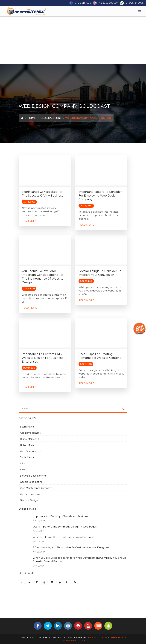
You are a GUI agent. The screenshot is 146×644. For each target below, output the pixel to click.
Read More (29, 221)
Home (32, 118)
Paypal (87, 640)
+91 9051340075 (134, 3)
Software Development (32, 476)
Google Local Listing (31, 482)
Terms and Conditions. (97, 637)
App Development (30, 433)
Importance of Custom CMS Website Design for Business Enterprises (42, 358)
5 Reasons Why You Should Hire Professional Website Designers (71, 547)
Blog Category (51, 118)
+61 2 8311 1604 (82, 3)
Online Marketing (29, 445)
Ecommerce (26, 427)
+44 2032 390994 (108, 3)
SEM (22, 470)
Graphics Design (28, 500)
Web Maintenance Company (35, 488)
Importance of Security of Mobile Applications (60, 516)
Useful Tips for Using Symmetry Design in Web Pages (65, 527)
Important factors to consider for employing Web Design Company (100, 196)
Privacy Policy (70, 640)
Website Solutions (29, 494)
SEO (22, 464)
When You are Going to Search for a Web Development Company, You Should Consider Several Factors (80, 560)
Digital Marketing (29, 439)
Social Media (26, 457)
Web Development (30, 451)
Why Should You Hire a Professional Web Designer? (64, 537)
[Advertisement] (73, 40)
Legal (80, 640)
